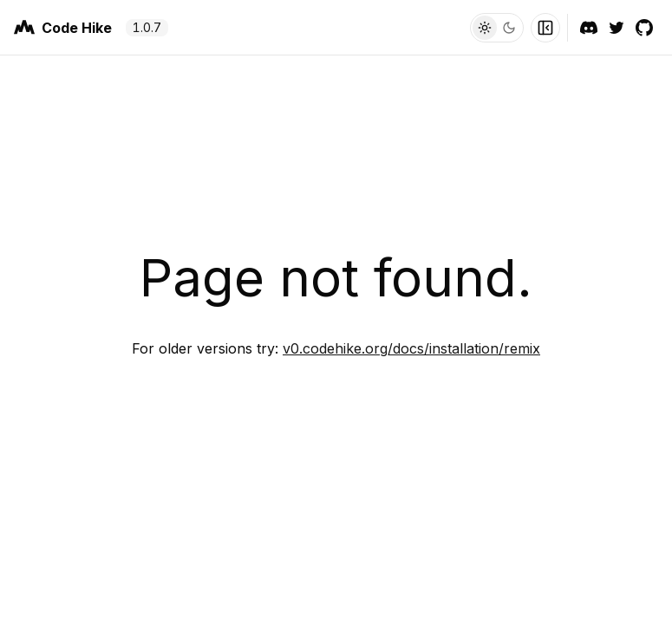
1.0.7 (147, 27)
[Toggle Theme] (497, 28)
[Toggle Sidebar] (545, 28)
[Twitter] (617, 28)
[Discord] (589, 28)
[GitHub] (644, 28)
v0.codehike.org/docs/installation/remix (411, 348)
